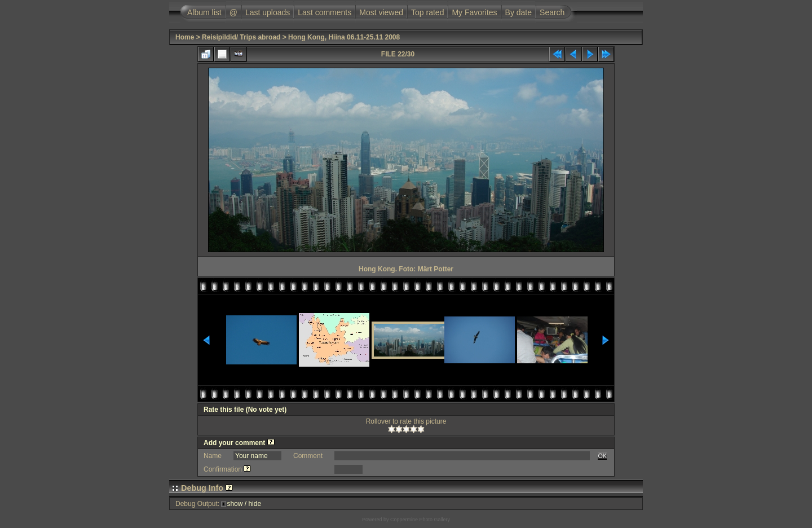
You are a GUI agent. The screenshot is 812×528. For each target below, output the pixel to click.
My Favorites (474, 12)
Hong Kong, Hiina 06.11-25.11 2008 (344, 37)
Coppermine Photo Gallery (420, 520)
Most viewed (381, 12)
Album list (204, 12)
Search (552, 12)
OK (602, 456)
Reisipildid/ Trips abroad (241, 37)
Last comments (325, 12)
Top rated (427, 12)
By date (518, 12)
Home (185, 37)
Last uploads (268, 12)
